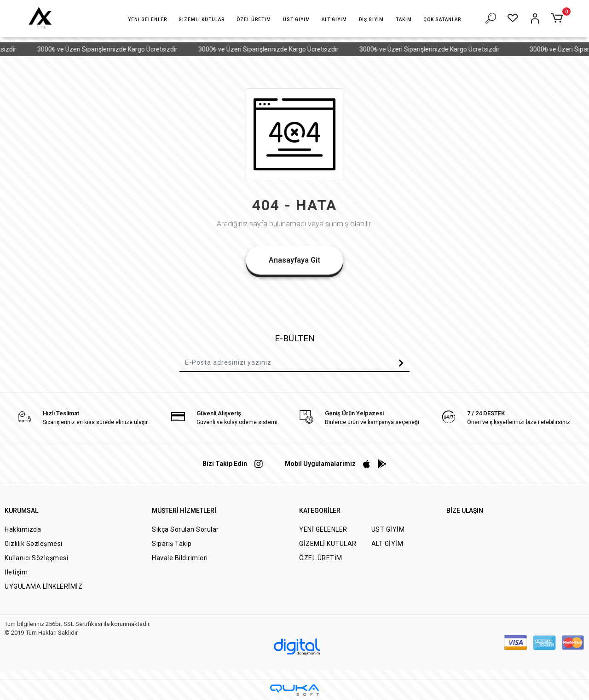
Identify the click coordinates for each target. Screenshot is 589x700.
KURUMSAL (21, 511)
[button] (147, 20)
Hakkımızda (23, 529)
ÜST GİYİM (388, 529)
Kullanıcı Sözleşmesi (36, 558)
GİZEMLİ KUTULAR (328, 544)
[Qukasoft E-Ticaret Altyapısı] (294, 690)
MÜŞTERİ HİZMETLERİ (184, 511)
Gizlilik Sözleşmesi (34, 544)
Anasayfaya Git (294, 260)
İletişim (16, 572)
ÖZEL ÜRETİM (321, 558)
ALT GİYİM (387, 544)
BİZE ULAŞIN (465, 511)
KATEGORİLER (320, 511)
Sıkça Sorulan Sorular (185, 529)
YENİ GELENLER (323, 529)
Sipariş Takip (172, 544)
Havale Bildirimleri (180, 558)
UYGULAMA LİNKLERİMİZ (43, 586)
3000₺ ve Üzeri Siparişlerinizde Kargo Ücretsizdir (115, 49)
